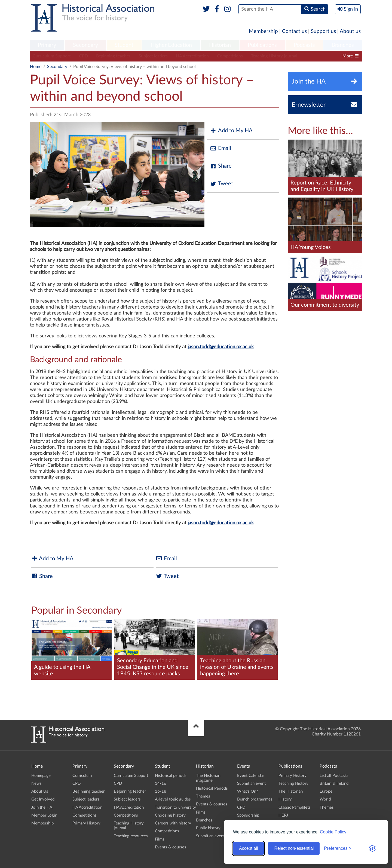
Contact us (294, 31)
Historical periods (171, 776)
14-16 (161, 784)
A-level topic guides (173, 799)
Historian (220, 45)
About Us (40, 791)
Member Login (44, 815)
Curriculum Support (52, 56)
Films (160, 839)
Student (124, 45)
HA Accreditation (192, 56)
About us (350, 31)
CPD (83, 56)
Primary (47, 45)
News (36, 784)
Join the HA (42, 807)
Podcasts (304, 45)
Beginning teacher (113, 56)
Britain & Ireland (334, 784)
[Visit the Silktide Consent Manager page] (372, 848)
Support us (323, 31)
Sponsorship (248, 815)
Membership (263, 31)
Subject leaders (153, 56)
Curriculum (82, 776)
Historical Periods (212, 788)
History (285, 799)
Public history (208, 828)
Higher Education (171, 45)
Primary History (86, 823)
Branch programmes (255, 799)
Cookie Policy (333, 832)
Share (221, 166)
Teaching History (293, 784)
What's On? (248, 791)
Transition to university (175, 807)
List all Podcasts (334, 776)
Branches (343, 45)
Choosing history (170, 815)
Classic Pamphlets (295, 807)
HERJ (283, 815)
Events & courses (171, 847)
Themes (203, 796)
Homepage (41, 776)
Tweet (221, 184)
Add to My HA (231, 131)
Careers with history (173, 823)
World (325, 799)
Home (36, 67)
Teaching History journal (274, 56)
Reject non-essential (294, 848)
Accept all (248, 848)
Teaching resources (131, 836)
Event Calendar (251, 776)
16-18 (161, 791)
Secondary (85, 45)
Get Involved (43, 799)
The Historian (291, 791)
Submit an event (210, 836)
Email (220, 148)
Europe (326, 791)
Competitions (230, 56)
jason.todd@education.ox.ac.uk (221, 347)
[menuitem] (47, 45)
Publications (262, 45)
